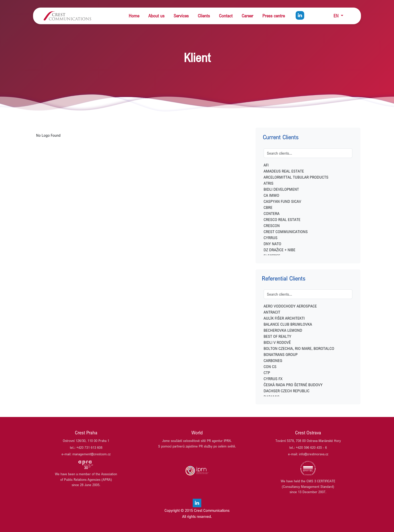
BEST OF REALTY (277, 336)
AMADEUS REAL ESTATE (284, 171)
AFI (266, 165)
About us (156, 16)
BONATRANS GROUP (281, 354)
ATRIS (269, 183)
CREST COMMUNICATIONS (286, 232)
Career (247, 16)
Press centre (274, 16)
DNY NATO (272, 244)
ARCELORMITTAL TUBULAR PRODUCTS (296, 177)
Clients (204, 16)
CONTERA (272, 213)
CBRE (268, 207)
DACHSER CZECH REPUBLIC (287, 391)
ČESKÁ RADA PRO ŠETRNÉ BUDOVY (293, 385)
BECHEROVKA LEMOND (283, 330)
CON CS (270, 367)
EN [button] (337, 16)
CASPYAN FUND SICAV (282, 201)
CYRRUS (271, 238)
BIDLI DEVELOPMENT (281, 189)
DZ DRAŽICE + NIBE (279, 250)
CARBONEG (273, 360)
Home (134, 16)
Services (181, 16)
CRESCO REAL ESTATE (282, 219)
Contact (226, 16)
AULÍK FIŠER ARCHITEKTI (284, 318)
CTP (267, 373)
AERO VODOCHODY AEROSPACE (290, 306)
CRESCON (272, 226)
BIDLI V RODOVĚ (277, 342)
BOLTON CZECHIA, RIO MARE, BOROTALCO (299, 348)
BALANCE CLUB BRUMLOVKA (288, 324)
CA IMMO (271, 195)
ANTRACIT (272, 312)
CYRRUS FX (273, 379)
